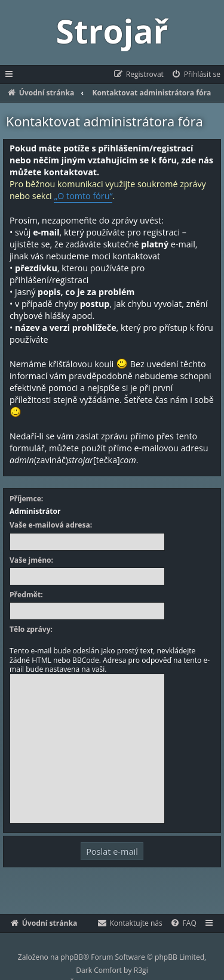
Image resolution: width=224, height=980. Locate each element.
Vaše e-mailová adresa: (51, 525)
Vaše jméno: (31, 560)
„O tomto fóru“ (83, 196)
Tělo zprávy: (31, 629)
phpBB (72, 957)
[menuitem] (196, 75)
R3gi (141, 970)
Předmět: (26, 595)
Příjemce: (26, 499)
